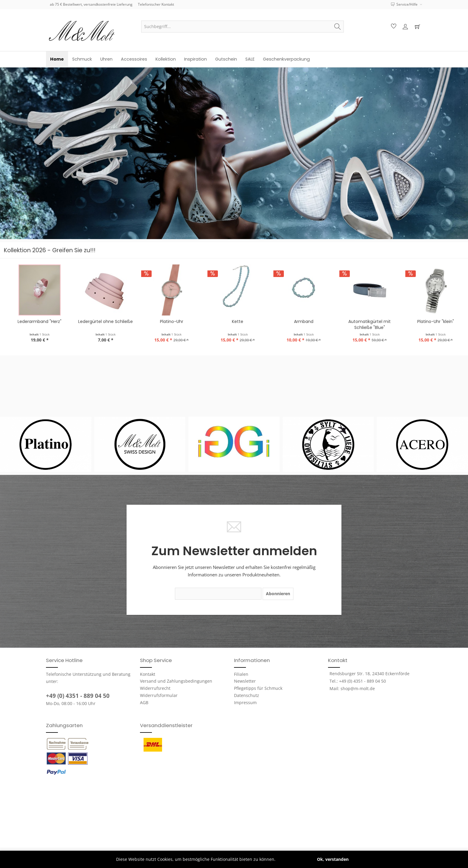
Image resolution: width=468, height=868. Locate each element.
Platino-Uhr (234, 321)
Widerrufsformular (159, 695)
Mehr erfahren (291, 859)
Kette (300, 321)
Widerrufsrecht (155, 688)
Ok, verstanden (333, 859)
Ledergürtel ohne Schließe (168, 321)
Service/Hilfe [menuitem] (405, 4)
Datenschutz (247, 695)
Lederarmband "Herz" (102, 321)
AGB (144, 702)
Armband (366, 321)
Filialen (241, 674)
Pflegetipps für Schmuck (258, 688)
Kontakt (148, 674)
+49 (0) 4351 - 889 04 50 (78, 696)
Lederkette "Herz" (36, 321)
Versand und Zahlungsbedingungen (176, 681)
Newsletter (245, 681)
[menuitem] (243, 27)
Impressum (245, 702)
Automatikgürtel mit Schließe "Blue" (432, 324)
